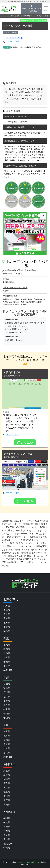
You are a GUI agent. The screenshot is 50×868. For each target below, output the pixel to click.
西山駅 (28, 302)
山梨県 (7, 701)
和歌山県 (8, 757)
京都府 (7, 740)
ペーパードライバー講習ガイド (12, 16)
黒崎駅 (5, 274)
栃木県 (7, 649)
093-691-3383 (13, 42)
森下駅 (43, 299)
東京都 (7, 666)
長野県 (7, 705)
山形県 (7, 627)
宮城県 (7, 618)
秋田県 (7, 623)
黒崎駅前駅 (7, 299)
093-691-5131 (13, 434)
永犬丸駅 (13, 302)
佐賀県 (7, 822)
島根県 (7, 775)
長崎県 (7, 827)
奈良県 (7, 753)
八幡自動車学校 (12, 372)
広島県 (7, 783)
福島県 (7, 631)
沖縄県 (7, 848)
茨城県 (7, 645)
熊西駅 (23, 299)
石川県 (7, 692)
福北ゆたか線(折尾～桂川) (15, 287)
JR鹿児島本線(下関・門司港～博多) (19, 270)
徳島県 (7, 792)
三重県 (7, 731)
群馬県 (7, 653)
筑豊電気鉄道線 (10, 296)
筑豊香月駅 (36, 302)
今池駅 (5, 302)
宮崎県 (7, 839)
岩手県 (7, 614)
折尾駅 (18, 274)
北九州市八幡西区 (11, 32)
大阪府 (7, 744)
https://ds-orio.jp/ (15, 37)
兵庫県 (7, 748)
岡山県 (7, 779)
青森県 (7, 610)
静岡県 (7, 714)
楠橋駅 (5, 304)
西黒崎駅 (16, 299)
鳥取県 (7, 771)
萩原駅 (30, 299)
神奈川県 (8, 670)
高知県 (7, 804)
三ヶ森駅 (21, 302)
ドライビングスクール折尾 (18, 26)
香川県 (7, 796)
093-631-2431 (13, 493)
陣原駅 (12, 274)
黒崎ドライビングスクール (18, 454)
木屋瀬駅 (23, 304)
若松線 (6, 279)
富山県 (7, 688)
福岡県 (26, 16)
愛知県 (7, 718)
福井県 (7, 697)
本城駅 (5, 282)
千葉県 (7, 662)
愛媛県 (7, 800)
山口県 (7, 788)
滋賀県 (7, 736)
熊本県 (7, 831)
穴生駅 (36, 299)
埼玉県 (7, 657)
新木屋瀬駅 (14, 304)
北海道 (7, 606)
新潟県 (7, 684)
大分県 (7, 835)
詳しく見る (25, 442)
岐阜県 (7, 709)
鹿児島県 (8, 844)
